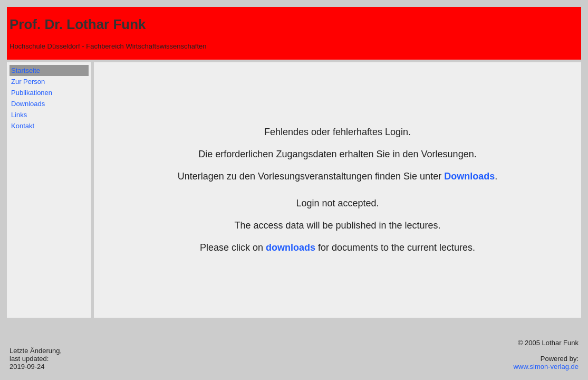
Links (19, 115)
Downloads (28, 104)
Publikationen (32, 93)
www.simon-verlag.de (546, 367)
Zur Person (28, 82)
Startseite (26, 70)
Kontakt (23, 126)
